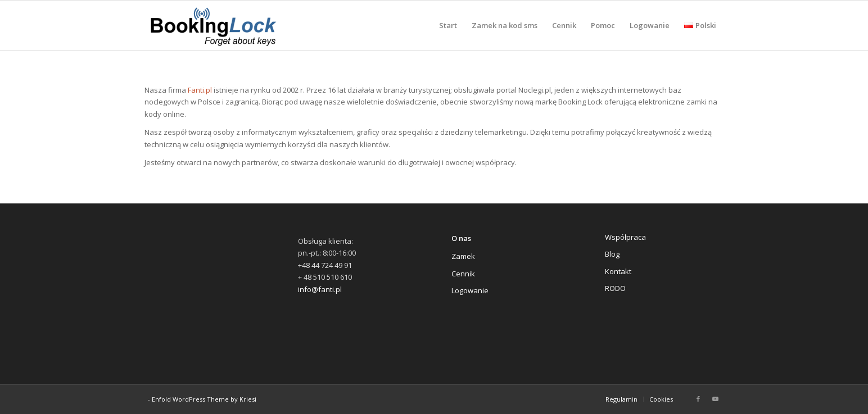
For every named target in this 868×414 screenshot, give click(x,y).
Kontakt (618, 271)
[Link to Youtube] (715, 399)
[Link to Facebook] (698, 399)
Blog (612, 254)
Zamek (463, 256)
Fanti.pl (200, 90)
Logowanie (470, 290)
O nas (461, 238)
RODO (615, 288)
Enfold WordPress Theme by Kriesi (204, 399)
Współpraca (625, 237)
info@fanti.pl (320, 289)
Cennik (463, 274)
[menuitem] (448, 25)
